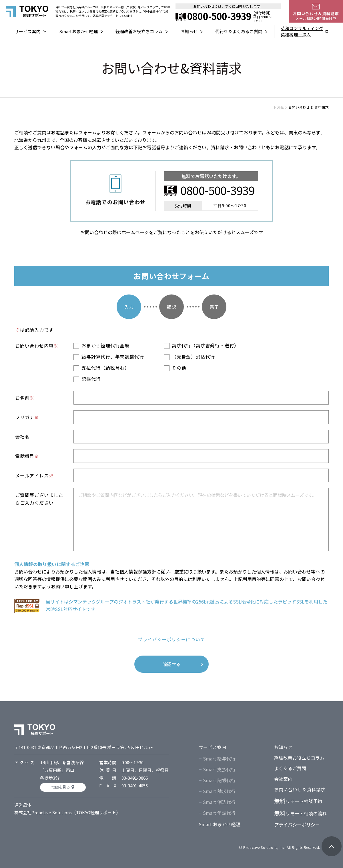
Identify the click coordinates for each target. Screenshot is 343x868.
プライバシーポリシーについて (171, 639)
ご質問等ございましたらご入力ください (39, 499)
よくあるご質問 (290, 768)
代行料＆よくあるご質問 (239, 31)
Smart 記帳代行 (219, 780)
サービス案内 (27, 31)
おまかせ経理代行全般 (105, 345)
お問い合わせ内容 (37, 346)
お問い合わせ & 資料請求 (300, 789)
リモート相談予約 (298, 801)
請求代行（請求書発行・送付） (205, 345)
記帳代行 (91, 379)
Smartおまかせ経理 (78, 31)
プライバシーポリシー (297, 825)
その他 (179, 368)
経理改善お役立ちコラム (139, 31)
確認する (171, 664)
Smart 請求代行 (219, 791)
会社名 (22, 437)
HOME (279, 107)
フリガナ (27, 417)
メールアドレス (34, 475)
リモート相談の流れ (300, 813)
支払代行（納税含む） (105, 368)
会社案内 (283, 779)
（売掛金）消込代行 (193, 357)
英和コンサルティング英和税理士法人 (302, 31)
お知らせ (189, 31)
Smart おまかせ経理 (220, 824)
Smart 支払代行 (219, 769)
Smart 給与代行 (219, 758)
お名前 (25, 398)
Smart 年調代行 (219, 813)
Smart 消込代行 (219, 802)
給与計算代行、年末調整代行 (113, 357)
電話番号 (27, 456)
